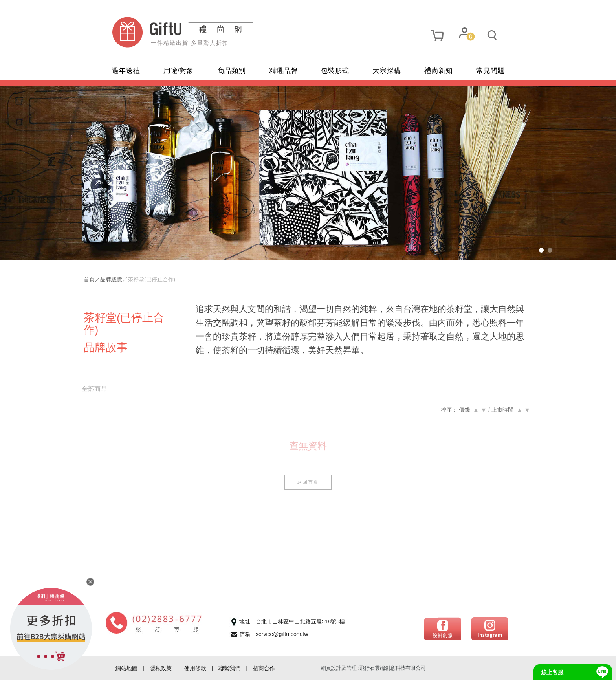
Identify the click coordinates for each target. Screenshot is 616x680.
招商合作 (264, 668)
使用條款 (195, 668)
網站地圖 (126, 668)
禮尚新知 (438, 71)
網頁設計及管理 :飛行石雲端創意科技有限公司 (373, 668)
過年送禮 (126, 71)
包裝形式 (335, 71)
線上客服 (552, 672)
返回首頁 (308, 482)
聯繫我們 (229, 668)
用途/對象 (179, 71)
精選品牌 (283, 71)
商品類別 (231, 71)
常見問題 (490, 71)
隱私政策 (161, 668)
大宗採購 (387, 71)
